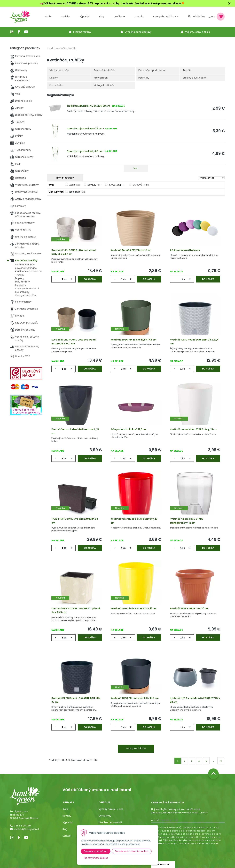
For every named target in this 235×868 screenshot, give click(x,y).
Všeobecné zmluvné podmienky (110, 824)
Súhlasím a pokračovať (96, 851)
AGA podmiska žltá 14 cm (185, 250)
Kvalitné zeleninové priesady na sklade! (158, 3)
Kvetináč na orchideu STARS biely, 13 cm (193, 429)
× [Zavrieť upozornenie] (229, 3)
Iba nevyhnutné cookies (96, 858)
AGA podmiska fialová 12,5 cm (129, 429)
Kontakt (67, 836)
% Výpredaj (117, 185)
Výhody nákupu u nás (111, 809)
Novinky (65, 16)
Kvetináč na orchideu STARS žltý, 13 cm (134, 608)
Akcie (48, 16)
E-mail (155, 820)
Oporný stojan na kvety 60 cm (85, 151)
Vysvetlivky (105, 816)
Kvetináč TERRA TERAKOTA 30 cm (189, 608)
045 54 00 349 (22, 826)
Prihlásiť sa (199, 16)
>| (221, 761)
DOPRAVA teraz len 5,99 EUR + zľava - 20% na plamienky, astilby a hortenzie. (89, 3)
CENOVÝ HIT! (142, 185)
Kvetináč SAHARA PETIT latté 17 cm (131, 250)
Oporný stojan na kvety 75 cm (84, 129)
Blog (65, 829)
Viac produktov (136, 749)
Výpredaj (84, 16)
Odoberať (163, 865)
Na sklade (78, 192)
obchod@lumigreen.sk (27, 829)
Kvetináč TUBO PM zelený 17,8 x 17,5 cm (133, 340)
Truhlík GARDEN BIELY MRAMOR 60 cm (88, 106)
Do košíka (90, 279)
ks (65, 279)
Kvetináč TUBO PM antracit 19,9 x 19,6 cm (135, 698)
